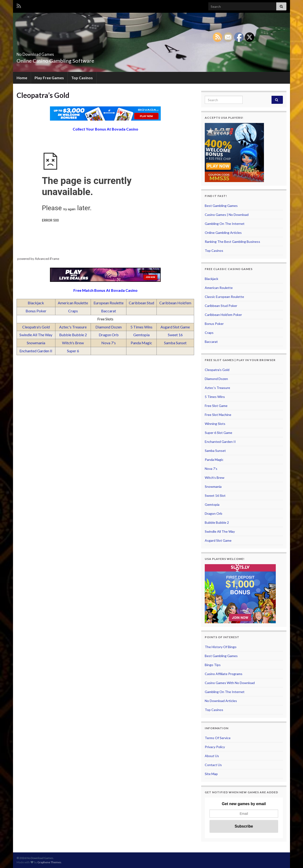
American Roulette (73, 303)
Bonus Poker (36, 311)
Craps (73, 311)
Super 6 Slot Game (218, 433)
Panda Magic (141, 343)
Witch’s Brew (215, 478)
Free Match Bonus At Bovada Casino (105, 290)
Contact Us (213, 765)
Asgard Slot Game (175, 327)
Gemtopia (141, 335)
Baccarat (109, 311)
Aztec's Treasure (73, 327)
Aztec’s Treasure (217, 388)
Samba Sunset (175, 343)
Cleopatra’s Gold (217, 370)
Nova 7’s (211, 469)
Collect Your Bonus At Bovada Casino (105, 129)
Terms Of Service (218, 738)
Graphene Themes (49, 862)
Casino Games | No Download (227, 215)
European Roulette (109, 303)
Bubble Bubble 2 (73, 335)
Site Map (211, 774)
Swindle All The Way (36, 335)
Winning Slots (215, 424)
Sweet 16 (175, 335)
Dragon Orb (109, 335)
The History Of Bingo (221, 647)
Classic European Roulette (224, 297)
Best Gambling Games (221, 206)
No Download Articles (221, 701)
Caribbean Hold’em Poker (223, 315)
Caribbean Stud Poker (221, 306)
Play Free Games (49, 78)
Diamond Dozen (109, 327)
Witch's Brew (73, 343)
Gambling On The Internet (225, 224)
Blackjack (36, 303)
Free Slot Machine (218, 415)
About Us (212, 756)
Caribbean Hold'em (175, 303)
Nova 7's (109, 343)
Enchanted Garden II (36, 351)
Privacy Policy (215, 747)
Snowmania (36, 343)
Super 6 (73, 351)
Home (22, 78)
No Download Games (49, 53)
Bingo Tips (213, 665)
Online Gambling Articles (223, 233)
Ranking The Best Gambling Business (232, 242)
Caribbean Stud (141, 303)
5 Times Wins (141, 327)
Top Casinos (82, 78)
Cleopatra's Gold (36, 327)
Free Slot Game (216, 406)
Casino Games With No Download (230, 683)
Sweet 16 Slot (215, 495)
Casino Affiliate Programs (224, 674)
